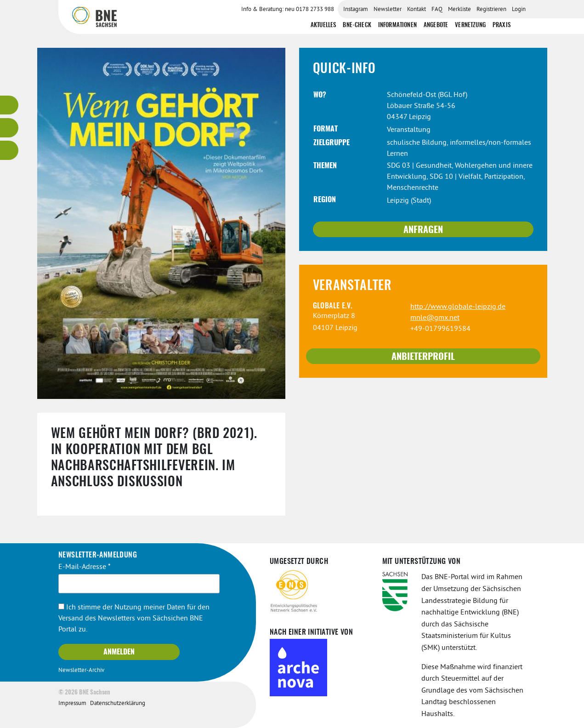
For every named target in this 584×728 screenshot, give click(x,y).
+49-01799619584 (440, 329)
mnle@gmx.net (435, 318)
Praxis (502, 26)
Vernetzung (470, 26)
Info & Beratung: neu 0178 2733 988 (288, 10)
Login (519, 10)
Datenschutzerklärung (118, 704)
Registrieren (491, 10)
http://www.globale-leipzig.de (458, 307)
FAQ (437, 10)
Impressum (72, 704)
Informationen (397, 26)
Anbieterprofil (423, 357)
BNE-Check (357, 26)
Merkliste (459, 10)
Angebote (436, 26)
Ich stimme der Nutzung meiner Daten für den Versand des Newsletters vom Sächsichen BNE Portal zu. (134, 619)
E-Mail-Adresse (85, 567)
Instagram (356, 10)
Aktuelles (323, 26)
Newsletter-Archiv (81, 671)
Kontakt (417, 10)
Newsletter (388, 10)
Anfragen (423, 230)
